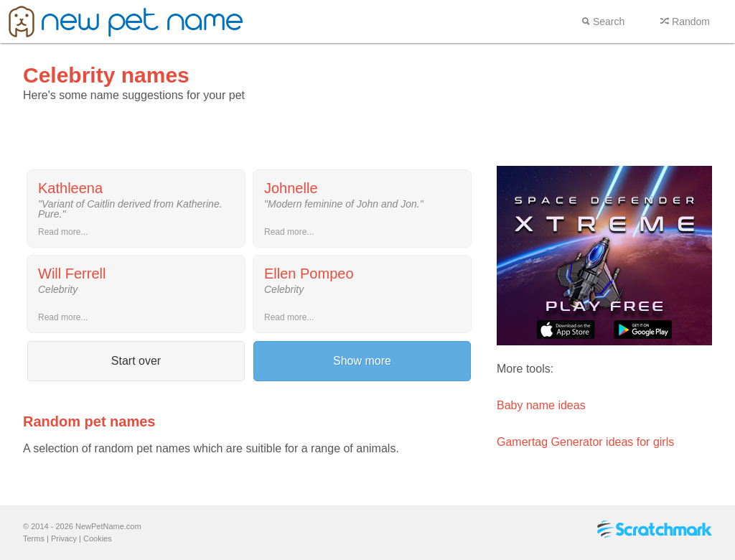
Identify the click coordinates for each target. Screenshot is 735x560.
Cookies (98, 538)
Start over (136, 361)
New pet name (126, 22)
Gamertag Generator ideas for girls (585, 442)
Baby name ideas (541, 405)
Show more (362, 361)
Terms (34, 538)
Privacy (64, 538)
